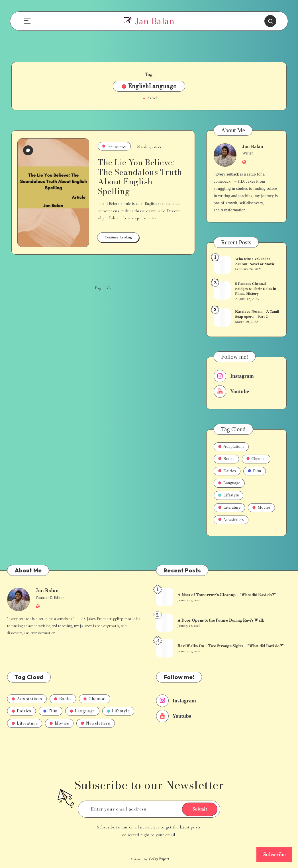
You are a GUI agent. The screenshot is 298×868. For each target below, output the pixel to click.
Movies (261, 507)
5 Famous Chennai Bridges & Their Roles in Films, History (256, 288)
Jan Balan (253, 146)
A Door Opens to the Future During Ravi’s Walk (221, 620)
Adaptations (231, 447)
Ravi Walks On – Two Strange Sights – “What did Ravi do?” (230, 646)
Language (114, 146)
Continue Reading (118, 237)
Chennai (256, 459)
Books (226, 459)
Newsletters (231, 520)
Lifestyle (228, 495)
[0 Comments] (28, 150)
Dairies (227, 471)
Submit (200, 809)
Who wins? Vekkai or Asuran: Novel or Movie (255, 261)
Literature (229, 507)
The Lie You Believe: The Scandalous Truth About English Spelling (140, 177)
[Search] (270, 21)
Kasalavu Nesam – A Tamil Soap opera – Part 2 (257, 314)
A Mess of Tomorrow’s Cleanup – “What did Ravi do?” (227, 595)
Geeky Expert (159, 859)
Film (254, 471)
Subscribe (274, 855)
